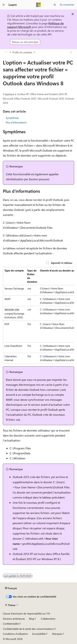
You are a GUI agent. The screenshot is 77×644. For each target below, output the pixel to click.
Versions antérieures (14, 619)
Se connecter (67, 5)
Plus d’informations (16, 122)
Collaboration (48, 619)
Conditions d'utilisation (15, 634)
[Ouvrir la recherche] (55, 5)
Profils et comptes (22, 52)
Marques (57, 634)
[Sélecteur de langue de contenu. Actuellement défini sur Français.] (11, 588)
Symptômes (12, 118)
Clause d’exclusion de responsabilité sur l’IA (26, 613)
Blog (31, 619)
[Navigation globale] (4, 5)
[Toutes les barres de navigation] (6, 52)
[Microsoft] (38, 5)
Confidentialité (11, 624)
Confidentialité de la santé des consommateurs (28, 629)
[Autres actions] (71, 52)
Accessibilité (39, 634)
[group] (38, 315)
